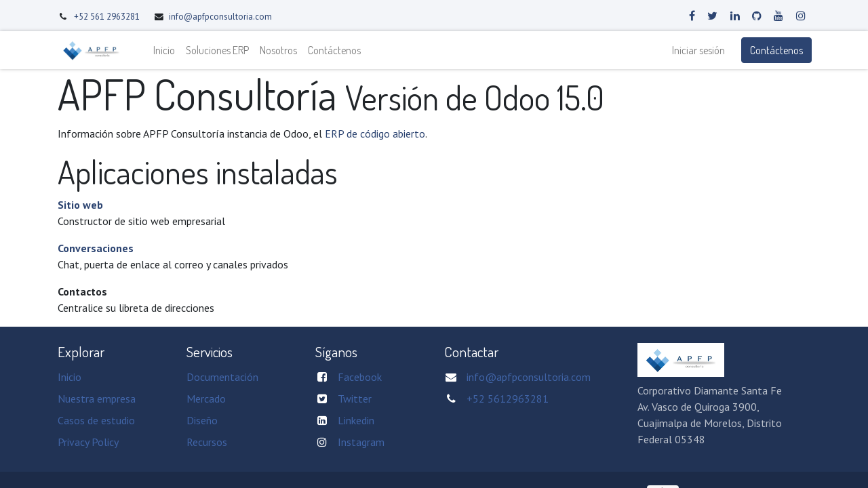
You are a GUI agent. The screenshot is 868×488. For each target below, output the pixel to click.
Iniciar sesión (697, 50)
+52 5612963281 (508, 399)
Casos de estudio (96, 420)
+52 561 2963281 (108, 17)
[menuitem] (165, 50)
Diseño (202, 420)
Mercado (206, 399)
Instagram (361, 442)
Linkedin (356, 420)
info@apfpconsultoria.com (220, 17)
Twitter (355, 399)
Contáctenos (775, 50)
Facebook (360, 377)
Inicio (70, 377)
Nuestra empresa (97, 399)
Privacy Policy (88, 442)
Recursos (207, 442)
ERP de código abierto (375, 134)
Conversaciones (96, 248)
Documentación (222, 377)
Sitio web (80, 205)
